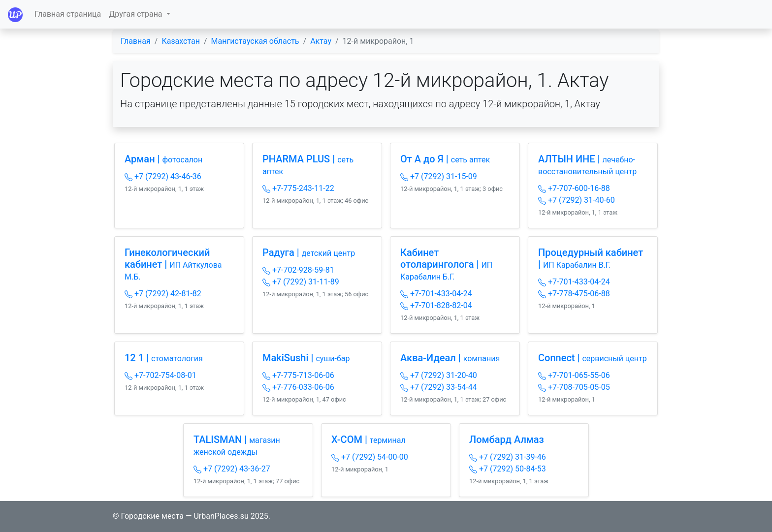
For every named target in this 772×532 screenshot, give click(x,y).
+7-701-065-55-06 (574, 375)
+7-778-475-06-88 (574, 294)
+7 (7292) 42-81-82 (163, 294)
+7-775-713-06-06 (298, 375)
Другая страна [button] (136, 14)
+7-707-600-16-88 (574, 188)
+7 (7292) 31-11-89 (301, 282)
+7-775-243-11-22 (298, 188)
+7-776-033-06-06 (298, 387)
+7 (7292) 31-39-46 (508, 457)
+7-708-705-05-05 (574, 387)
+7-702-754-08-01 (161, 375)
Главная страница (68, 14)
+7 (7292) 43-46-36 (163, 176)
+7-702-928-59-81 (298, 270)
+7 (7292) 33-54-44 (439, 387)
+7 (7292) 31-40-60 (577, 200)
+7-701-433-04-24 (436, 294)
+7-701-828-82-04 (436, 305)
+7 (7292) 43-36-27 (232, 469)
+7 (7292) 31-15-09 (439, 176)
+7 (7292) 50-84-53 (508, 469)
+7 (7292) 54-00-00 (370, 457)
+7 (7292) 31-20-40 (439, 375)
